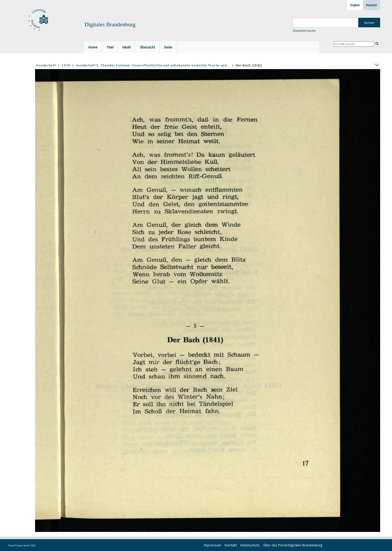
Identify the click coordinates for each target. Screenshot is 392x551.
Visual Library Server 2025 (22, 545)
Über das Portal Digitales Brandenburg (293, 545)
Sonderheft (46, 65)
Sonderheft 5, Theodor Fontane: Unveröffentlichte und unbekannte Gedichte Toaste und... (153, 65)
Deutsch (372, 5)
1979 (66, 65)
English (355, 5)
